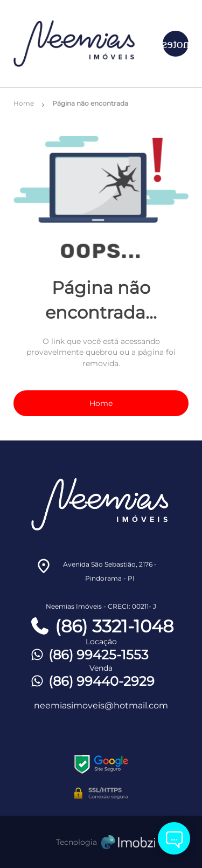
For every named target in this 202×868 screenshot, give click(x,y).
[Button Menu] (176, 44)
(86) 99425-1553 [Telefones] (89, 655)
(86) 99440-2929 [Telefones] (92, 681)
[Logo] (79, 44)
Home (101, 403)
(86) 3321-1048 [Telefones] (101, 626)
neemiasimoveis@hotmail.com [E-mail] (101, 705)
